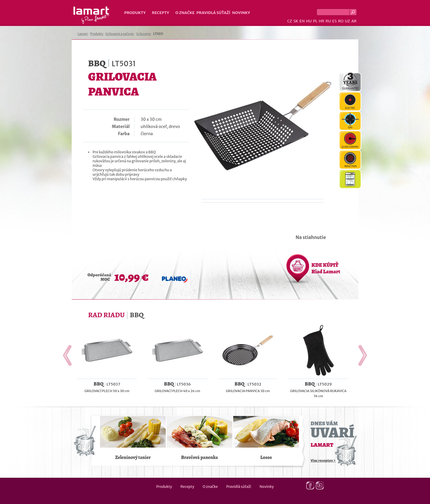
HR (321, 21)
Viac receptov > (323, 460)
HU (309, 21)
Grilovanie (143, 34)
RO (341, 21)
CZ (290, 21)
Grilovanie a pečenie (120, 34)
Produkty (135, 13)
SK (296, 21)
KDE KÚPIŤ (326, 268)
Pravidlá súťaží (214, 13)
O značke (185, 13)
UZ (347, 21)
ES (335, 21)
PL (315, 21)
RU (328, 21)
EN (302, 21)
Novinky (241, 13)
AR (354, 21)
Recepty (161, 13)
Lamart (92, 15)
